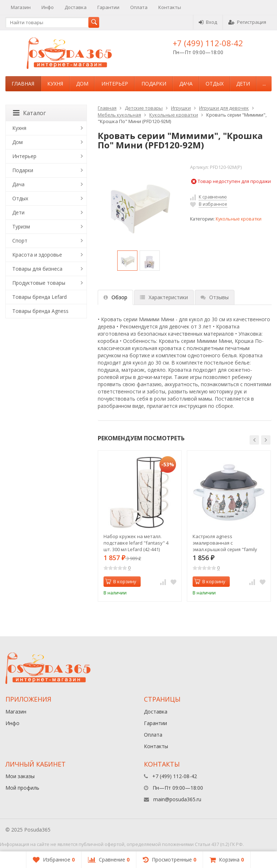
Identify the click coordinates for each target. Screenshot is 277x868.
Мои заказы (20, 776)
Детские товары (144, 108)
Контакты (170, 7)
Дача (186, 84)
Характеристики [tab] (164, 297)
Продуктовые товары (39, 283)
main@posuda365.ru (177, 799)
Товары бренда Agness (40, 311)
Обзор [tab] (115, 297)
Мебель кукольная (119, 115)
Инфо (48, 7)
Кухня (55, 84)
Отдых (215, 84)
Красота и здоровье (37, 255)
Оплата (139, 7)
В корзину (121, 581)
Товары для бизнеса (37, 269)
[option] (127, 261)
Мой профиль (22, 788)
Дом (82, 84)
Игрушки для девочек (224, 108)
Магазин (21, 7)
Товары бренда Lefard (39, 297)
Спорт (20, 241)
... (264, 84)
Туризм (21, 226)
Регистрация (247, 22)
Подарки (154, 84)
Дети (243, 84)
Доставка (76, 7)
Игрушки (181, 108)
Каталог (29, 113)
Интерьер (115, 84)
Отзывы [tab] (215, 297)
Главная (23, 84)
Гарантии (108, 7)
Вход (208, 22)
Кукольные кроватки (174, 115)
